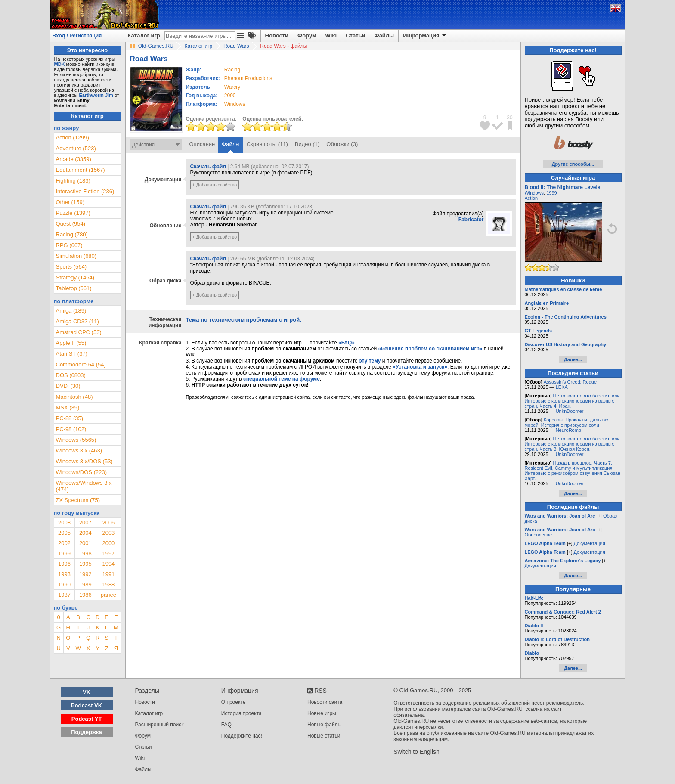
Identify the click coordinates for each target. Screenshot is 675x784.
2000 (230, 96)
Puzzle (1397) (73, 213)
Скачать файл (208, 167)
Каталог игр (144, 36)
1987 (64, 595)
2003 (108, 533)
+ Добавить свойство (215, 185)
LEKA (562, 387)
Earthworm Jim (96, 95)
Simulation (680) (76, 256)
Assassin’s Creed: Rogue (570, 382)
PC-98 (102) (71, 429)
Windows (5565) (76, 440)
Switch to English (416, 752)
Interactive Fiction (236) (85, 191)
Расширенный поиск (159, 725)
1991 (108, 574)
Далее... (573, 359)
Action (531, 198)
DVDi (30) (68, 386)
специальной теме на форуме (282, 379)
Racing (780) (72, 234)
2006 (108, 522)
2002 (64, 543)
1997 (108, 553)
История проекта (242, 713)
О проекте (234, 702)
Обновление (539, 535)
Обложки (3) (342, 144)
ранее (108, 595)
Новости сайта (325, 702)
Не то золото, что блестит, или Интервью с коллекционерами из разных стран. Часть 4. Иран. (572, 401)
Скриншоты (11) (267, 144)
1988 (108, 584)
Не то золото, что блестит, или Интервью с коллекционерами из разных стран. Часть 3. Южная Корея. (572, 444)
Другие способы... (573, 164)
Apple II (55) (71, 343)
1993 (64, 574)
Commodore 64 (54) (81, 364)
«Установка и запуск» (420, 367)
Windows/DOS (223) (81, 472)
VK (87, 692)
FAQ (226, 725)
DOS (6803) (71, 375)
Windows (534, 193)
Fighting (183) (73, 181)
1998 (85, 553)
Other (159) (70, 202)
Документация (590, 543)
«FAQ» (347, 343)
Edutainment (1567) (81, 170)
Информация (425, 36)
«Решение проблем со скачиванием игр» (430, 349)
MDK (60, 64)
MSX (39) (68, 407)
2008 (64, 522)
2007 (85, 522)
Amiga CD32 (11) (77, 321)
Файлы (384, 36)
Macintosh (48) (74, 397)
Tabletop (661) (74, 288)
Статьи (355, 36)
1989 (85, 584)
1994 (108, 564)
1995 (85, 564)
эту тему (370, 361)
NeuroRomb (568, 430)
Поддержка (87, 732)
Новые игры (322, 713)
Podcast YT (87, 719)
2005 (64, 533)
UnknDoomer (570, 411)
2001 (85, 543)
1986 (85, 595)
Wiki (331, 36)
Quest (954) (71, 224)
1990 (64, 584)
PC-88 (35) (70, 418)
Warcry (232, 87)
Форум (307, 36)
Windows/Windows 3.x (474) (84, 486)
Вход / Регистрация (77, 36)
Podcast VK (87, 705)
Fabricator (471, 220)
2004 (85, 533)
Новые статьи (324, 736)
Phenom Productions (248, 78)
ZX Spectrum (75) (78, 500)
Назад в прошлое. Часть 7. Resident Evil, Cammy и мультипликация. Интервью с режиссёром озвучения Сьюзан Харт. (573, 471)
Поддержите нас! (242, 736)
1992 (85, 574)
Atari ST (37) (72, 354)
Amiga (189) (71, 311)
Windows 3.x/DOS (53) (84, 461)
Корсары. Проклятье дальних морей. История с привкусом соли (567, 422)
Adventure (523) (76, 148)
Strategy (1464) (75, 277)
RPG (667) (69, 245)
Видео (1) (307, 144)
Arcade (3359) (74, 159)
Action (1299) (73, 138)
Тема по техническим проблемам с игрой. (244, 320)
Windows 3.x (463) (79, 451)
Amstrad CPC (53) (79, 332)
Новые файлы (324, 725)
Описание (202, 144)
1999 (64, 553)
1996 (64, 564)
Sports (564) (71, 267)
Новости (277, 36)
